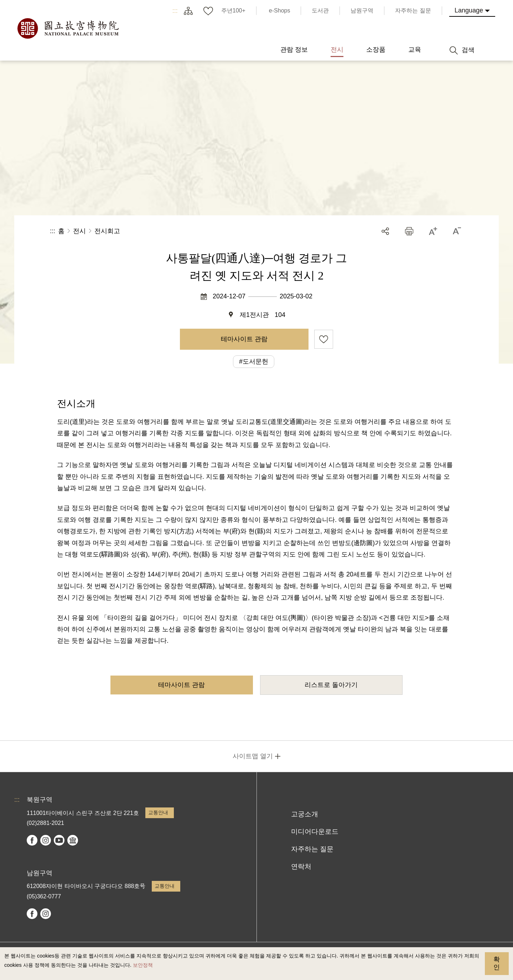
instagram (46, 840)
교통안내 (158, 812)
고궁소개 (305, 814)
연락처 (301, 866)
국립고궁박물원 (68, 29)
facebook (32, 840)
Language (469, 10)
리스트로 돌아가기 (331, 685)
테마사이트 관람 (244, 339)
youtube (59, 840)
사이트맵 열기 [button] (253, 756)
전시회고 (107, 231)
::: (175, 11)
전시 (79, 231)
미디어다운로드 (315, 832)
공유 (385, 231)
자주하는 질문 (312, 849)
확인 (497, 963)
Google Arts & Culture (73, 840)
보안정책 (143, 965)
